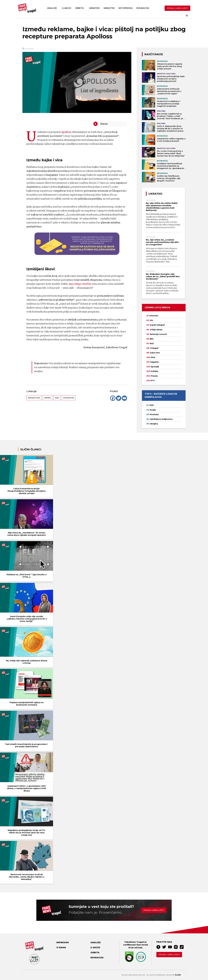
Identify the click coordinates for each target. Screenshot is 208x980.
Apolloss (66, 132)
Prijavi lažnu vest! (169, 955)
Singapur (69, 398)
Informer (154, 316)
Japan (47, 398)
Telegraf (154, 348)
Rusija (153, 410)
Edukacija (143, 8)
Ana (71, 284)
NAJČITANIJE (154, 54)
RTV (153, 381)
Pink (153, 357)
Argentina (34, 398)
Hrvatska (154, 414)
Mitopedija (126, 8)
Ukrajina (154, 424)
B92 (152, 343)
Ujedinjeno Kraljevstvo (161, 419)
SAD (57, 398)
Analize (52, 8)
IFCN (131, 948)
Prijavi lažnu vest (154, 910)
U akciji (67, 8)
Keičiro (88, 284)
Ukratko (94, 8)
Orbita (79, 8)
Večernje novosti (158, 334)
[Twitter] (119, 398)
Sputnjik (155, 367)
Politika (154, 371)
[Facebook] (113, 398)
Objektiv (154, 362)
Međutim (109, 8)
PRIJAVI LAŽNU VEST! (177, 8)
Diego (78, 284)
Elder (178, 975)
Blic (152, 339)
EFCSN (139, 948)
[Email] (124, 398)
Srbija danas (156, 330)
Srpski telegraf (157, 325)
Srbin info (155, 353)
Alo (151, 320)
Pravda (154, 376)
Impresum (63, 942)
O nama (61, 947)
